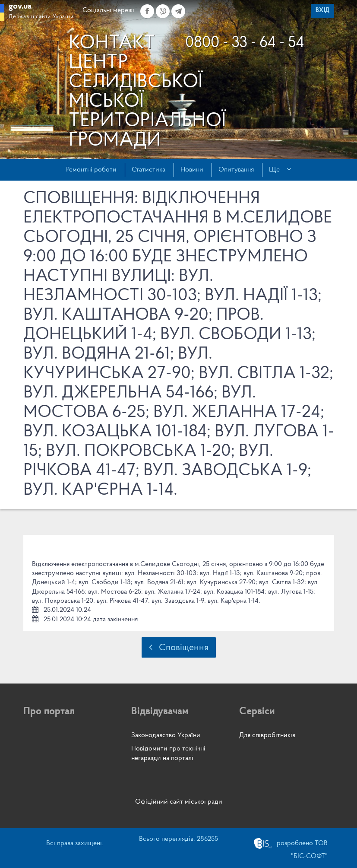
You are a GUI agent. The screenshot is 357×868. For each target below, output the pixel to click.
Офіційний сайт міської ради (179, 802)
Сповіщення (179, 647)
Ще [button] (280, 169)
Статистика (148, 170)
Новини (192, 170)
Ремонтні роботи (91, 170)
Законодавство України (166, 735)
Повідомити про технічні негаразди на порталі (168, 753)
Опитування (236, 170)
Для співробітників (267, 735)
